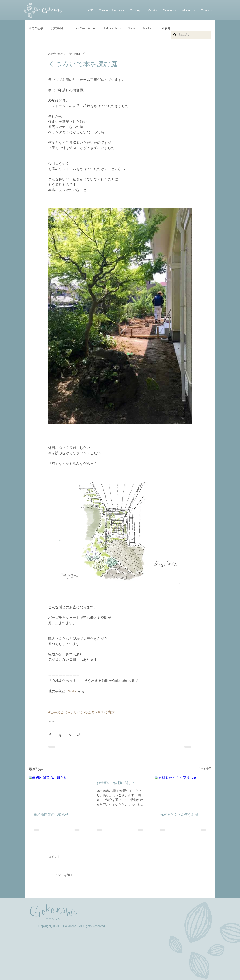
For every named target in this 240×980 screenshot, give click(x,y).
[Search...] (191, 35)
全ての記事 (36, 28)
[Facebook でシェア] (50, 735)
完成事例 (57, 28)
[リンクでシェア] (79, 735)
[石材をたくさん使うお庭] (183, 792)
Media (147, 28)
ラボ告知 (165, 28)
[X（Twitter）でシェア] (60, 735)
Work (132, 28)
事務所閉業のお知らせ (51, 815)
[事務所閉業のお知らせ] (57, 792)
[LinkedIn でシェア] (69, 735)
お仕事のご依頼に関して (116, 783)
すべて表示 (205, 769)
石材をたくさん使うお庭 (179, 815)
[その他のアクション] (190, 54)
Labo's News (112, 28)
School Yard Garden (83, 28)
